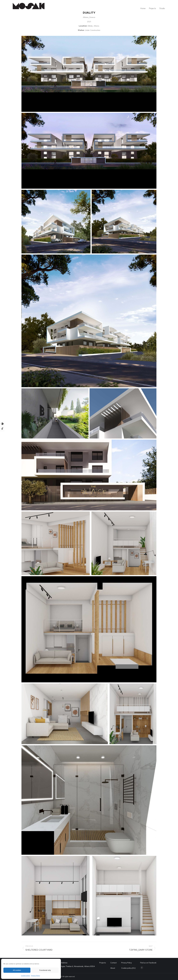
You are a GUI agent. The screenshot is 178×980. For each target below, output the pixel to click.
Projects (103, 963)
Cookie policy (25, 976)
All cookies (17, 970)
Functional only (45, 970)
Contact (114, 963)
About (113, 968)
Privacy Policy (36, 976)
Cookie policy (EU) (128, 968)
